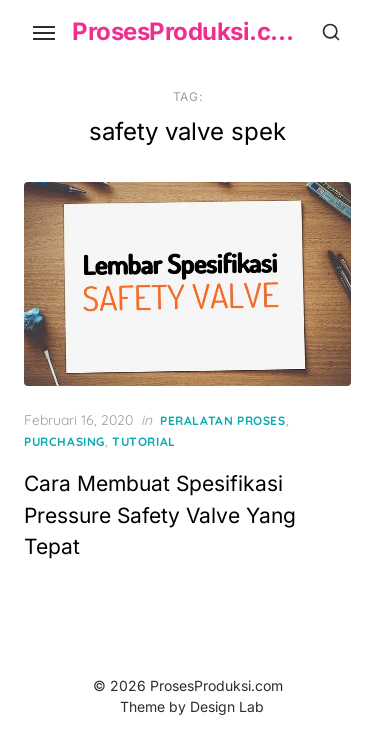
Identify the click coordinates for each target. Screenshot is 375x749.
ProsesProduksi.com (187, 31)
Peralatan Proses (223, 420)
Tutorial (144, 441)
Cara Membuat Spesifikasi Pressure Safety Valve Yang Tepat (160, 515)
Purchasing (64, 441)
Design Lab (227, 706)
